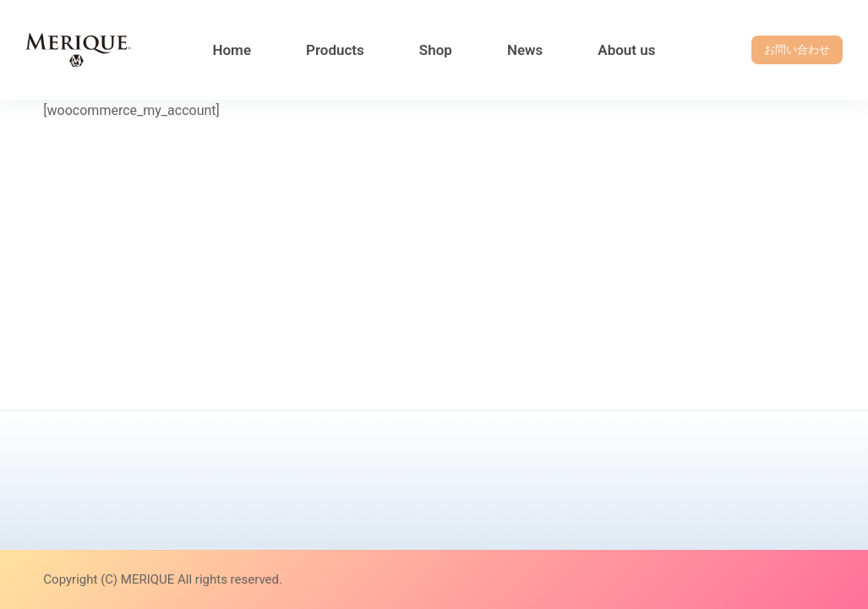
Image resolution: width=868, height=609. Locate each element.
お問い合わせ (797, 49)
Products (335, 50)
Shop (436, 50)
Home (232, 50)
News (525, 50)
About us (626, 50)
